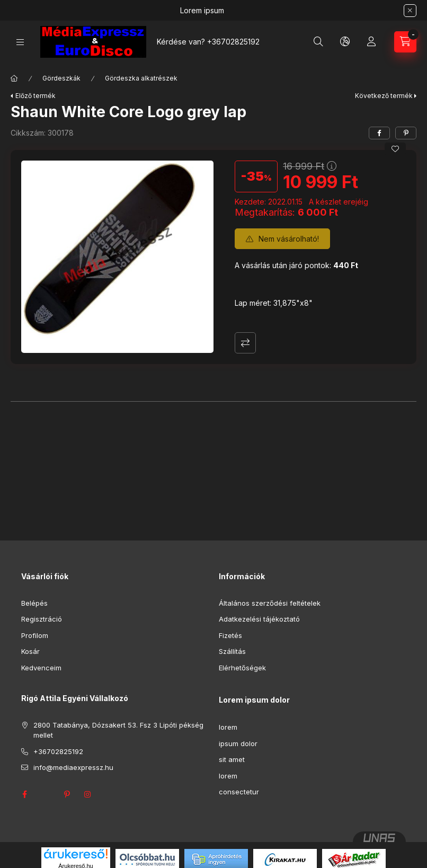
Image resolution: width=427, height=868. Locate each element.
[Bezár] (410, 11)
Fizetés (230, 635)
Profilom (35, 635)
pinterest (67, 794)
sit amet (232, 759)
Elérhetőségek (242, 668)
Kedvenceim (41, 668)
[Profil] (371, 42)
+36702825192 (233, 42)
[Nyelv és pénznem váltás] (345, 42)
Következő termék (384, 96)
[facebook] (379, 133)
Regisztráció (42, 619)
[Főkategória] (14, 78)
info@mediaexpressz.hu (73, 767)
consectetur (239, 792)
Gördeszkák (61, 78)
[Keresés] (318, 42)
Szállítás (232, 651)
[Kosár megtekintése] (405, 42)
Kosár (30, 651)
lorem (228, 727)
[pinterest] (406, 133)
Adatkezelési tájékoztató (259, 619)
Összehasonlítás (245, 343)
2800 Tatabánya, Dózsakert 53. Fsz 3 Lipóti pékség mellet (118, 730)
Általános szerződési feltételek (270, 603)
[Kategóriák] (20, 42)
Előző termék (35, 96)
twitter (46, 794)
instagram (88, 794)
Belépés (34, 603)
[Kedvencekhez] (395, 149)
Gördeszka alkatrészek (141, 78)
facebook (24, 794)
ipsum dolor (238, 743)
